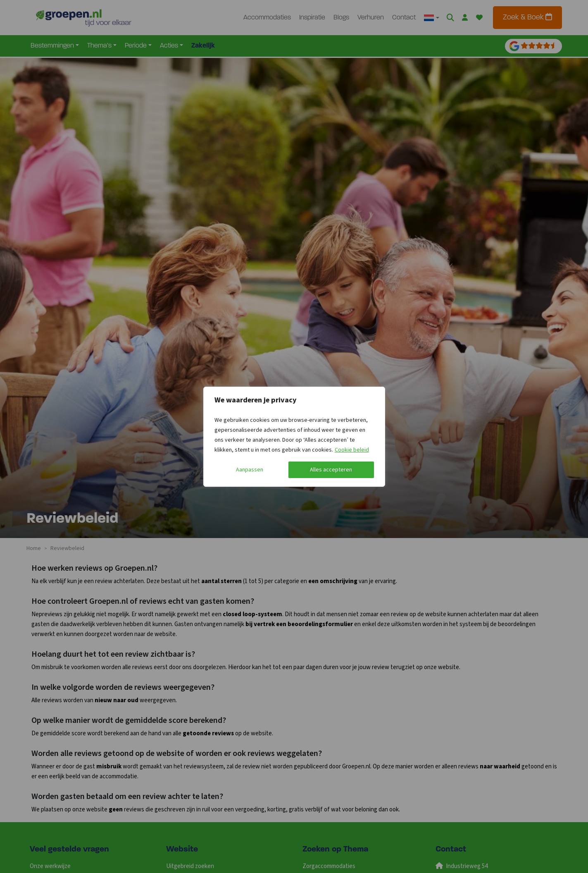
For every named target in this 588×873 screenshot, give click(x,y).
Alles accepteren (331, 470)
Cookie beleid (352, 450)
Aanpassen (250, 470)
